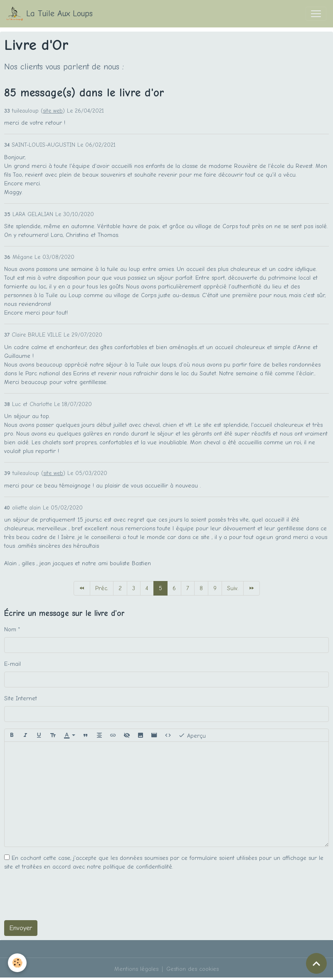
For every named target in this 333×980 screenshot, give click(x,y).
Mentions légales (136, 969)
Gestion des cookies (192, 969)
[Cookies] (18, 963)
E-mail (12, 664)
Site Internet (21, 698)
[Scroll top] (316, 963)
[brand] (50, 14)
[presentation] (67, 897)
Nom (10, 629)
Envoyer (21, 928)
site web (53, 111)
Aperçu (192, 735)
